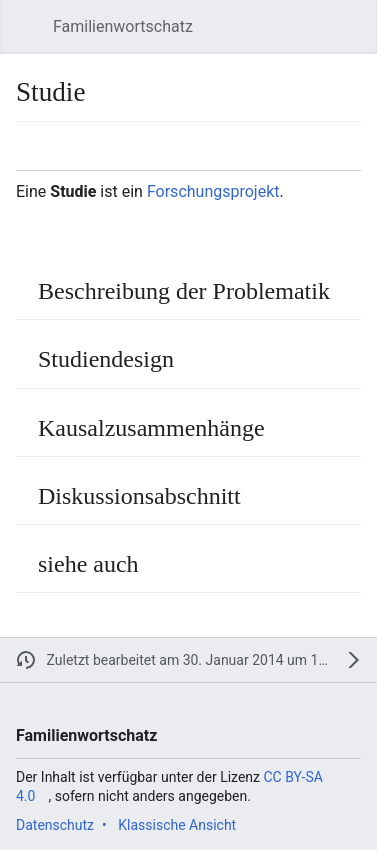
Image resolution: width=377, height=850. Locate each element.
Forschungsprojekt (213, 191)
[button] (26, 27)
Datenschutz (55, 825)
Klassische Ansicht (177, 825)
